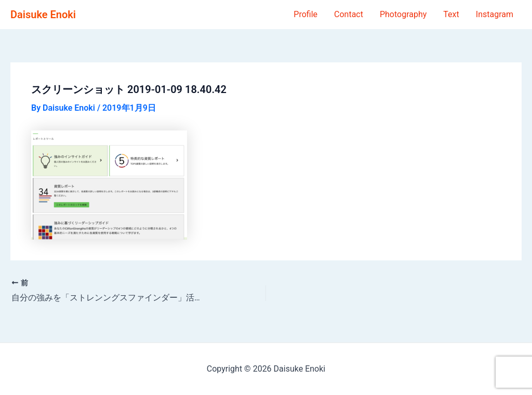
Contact (349, 14)
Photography (403, 14)
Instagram (495, 14)
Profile (305, 14)
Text (451, 14)
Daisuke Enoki (43, 15)
